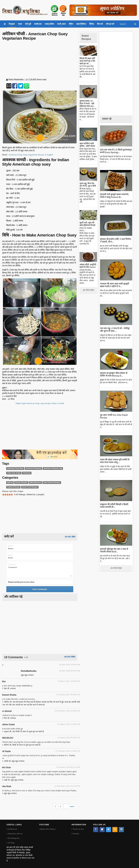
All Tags (11, 843)
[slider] (7, 494)
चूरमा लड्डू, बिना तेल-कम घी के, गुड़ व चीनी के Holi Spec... (88, 186)
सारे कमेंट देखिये (70, 537)
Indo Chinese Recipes (49, 482)
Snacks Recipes (20, 482)
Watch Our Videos (48, 829)
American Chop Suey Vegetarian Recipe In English (31, 155)
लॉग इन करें (110, 24)
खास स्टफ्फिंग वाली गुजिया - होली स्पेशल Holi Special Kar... (87, 146)
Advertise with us (15, 834)
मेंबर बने (100, 24)
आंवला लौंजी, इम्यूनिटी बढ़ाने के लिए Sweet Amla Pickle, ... (87, 267)
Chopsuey (26, 473)
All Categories (14, 838)
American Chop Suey (15, 468)
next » (72, 806)
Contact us (12, 829)
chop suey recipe (13, 473)
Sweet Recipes (87, 37)
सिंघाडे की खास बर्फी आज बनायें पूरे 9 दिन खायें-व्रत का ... (87, 61)
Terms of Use (78, 829)
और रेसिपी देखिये (88, 290)
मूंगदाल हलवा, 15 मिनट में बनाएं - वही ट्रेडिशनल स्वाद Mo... (88, 103)
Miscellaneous (34, 482)
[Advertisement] (40, 60)
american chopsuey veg (50, 468)
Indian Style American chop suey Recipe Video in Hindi (40, 403)
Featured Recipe (65, 482)
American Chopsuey (32, 468)
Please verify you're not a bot (21, 582)
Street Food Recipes (14, 487)
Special (10, 482)
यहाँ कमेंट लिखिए (70, 657)
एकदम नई (107, 119)
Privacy (76, 834)
